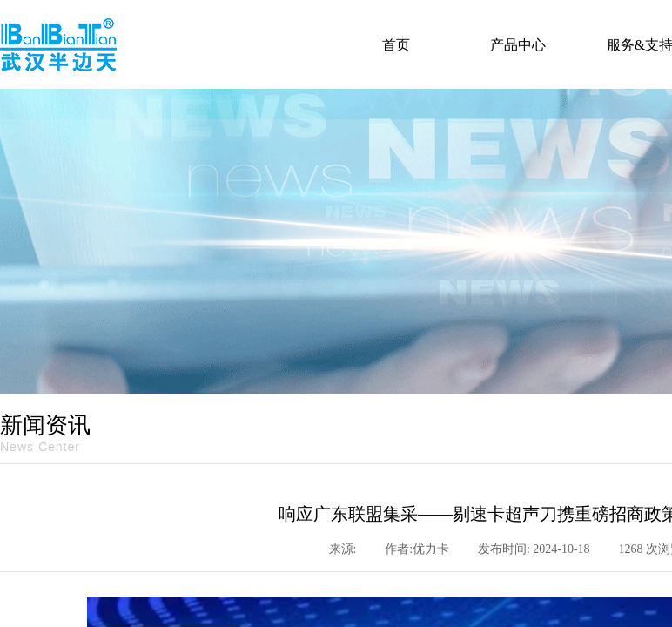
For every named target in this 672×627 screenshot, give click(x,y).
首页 (396, 45)
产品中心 (518, 45)
